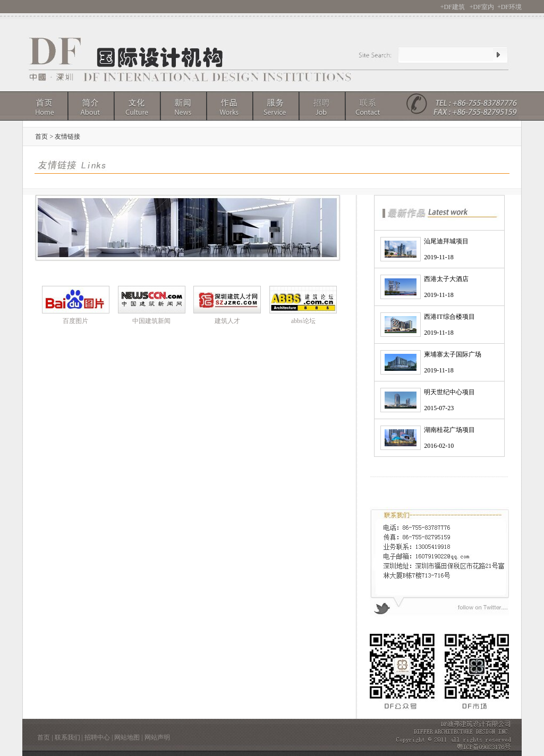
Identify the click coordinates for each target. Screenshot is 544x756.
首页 (44, 737)
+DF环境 (509, 7)
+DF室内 (482, 7)
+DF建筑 (453, 7)
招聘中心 (97, 737)
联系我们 (67, 737)
